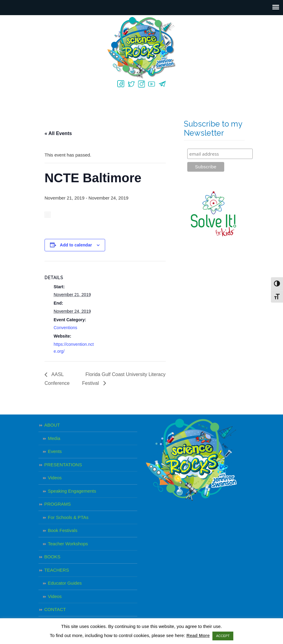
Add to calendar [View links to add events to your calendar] (76, 245)
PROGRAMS (58, 504)
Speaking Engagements (72, 491)
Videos (55, 478)
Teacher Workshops (68, 544)
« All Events (58, 133)
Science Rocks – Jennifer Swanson (141, 48)
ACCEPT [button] (223, 636)
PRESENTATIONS (63, 465)
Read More (198, 635)
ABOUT (52, 425)
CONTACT (55, 609)
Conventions (65, 328)
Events (55, 451)
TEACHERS (57, 570)
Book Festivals (63, 530)
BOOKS (52, 557)
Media (54, 438)
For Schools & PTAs (68, 517)
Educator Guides (65, 583)
